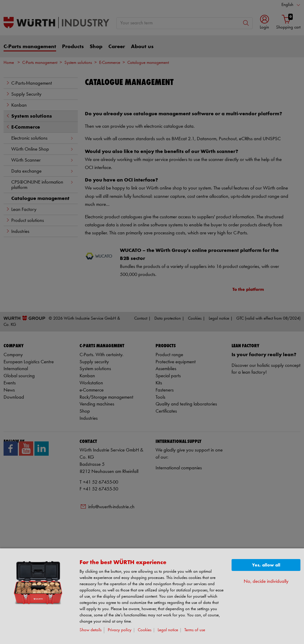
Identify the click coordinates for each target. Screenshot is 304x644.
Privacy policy (120, 630)
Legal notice (168, 630)
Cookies (145, 630)
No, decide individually (266, 581)
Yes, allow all (266, 565)
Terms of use (195, 630)
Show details (91, 630)
